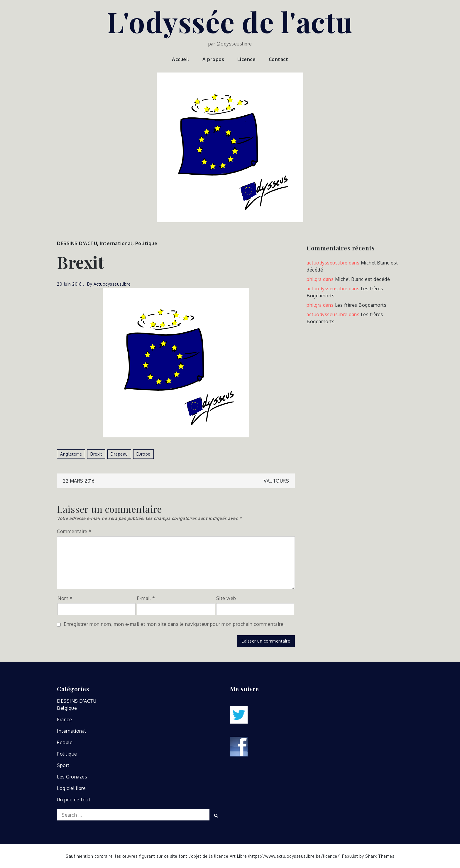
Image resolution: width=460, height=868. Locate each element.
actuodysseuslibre (112, 284)
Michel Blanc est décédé (363, 279)
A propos (213, 59)
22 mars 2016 (79, 481)
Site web (226, 598)
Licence (247, 59)
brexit (96, 454)
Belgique (67, 708)
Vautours (276, 481)
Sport (63, 765)
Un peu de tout (74, 800)
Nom (65, 598)
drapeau (119, 454)
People (65, 742)
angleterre (71, 454)
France (64, 719)
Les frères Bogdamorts (361, 305)
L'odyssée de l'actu (230, 21)
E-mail (146, 598)
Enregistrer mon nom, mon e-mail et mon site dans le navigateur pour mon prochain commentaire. (174, 624)
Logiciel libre (71, 788)
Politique (146, 243)
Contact (279, 59)
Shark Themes (380, 856)
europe (143, 454)
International (116, 243)
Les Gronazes (72, 777)
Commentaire (74, 531)
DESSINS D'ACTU (77, 243)
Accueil (181, 59)
